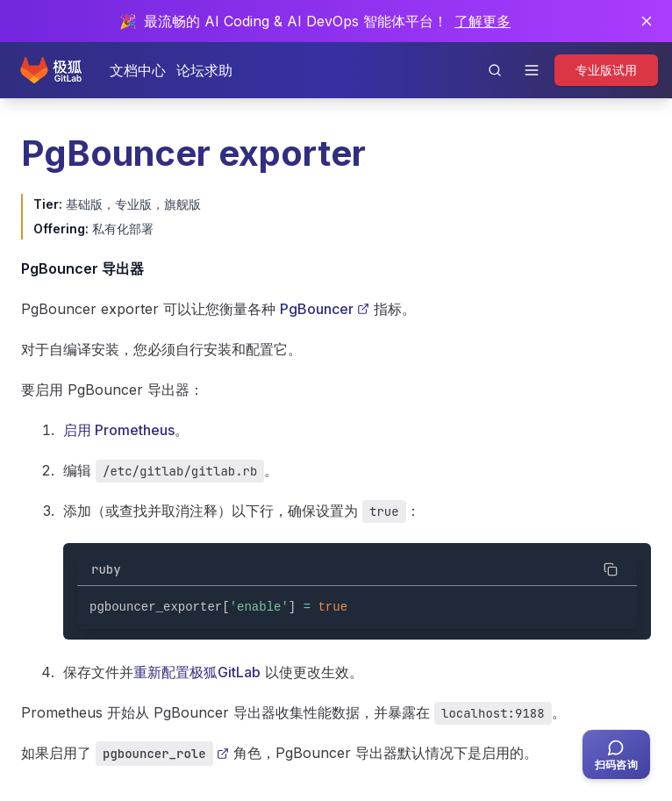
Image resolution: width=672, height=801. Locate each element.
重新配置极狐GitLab (197, 672)
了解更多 (483, 21)
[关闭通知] (647, 21)
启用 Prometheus (119, 430)
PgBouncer (325, 309)
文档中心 (138, 70)
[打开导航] (532, 70)
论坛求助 (204, 70)
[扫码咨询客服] (616, 755)
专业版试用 (606, 70)
